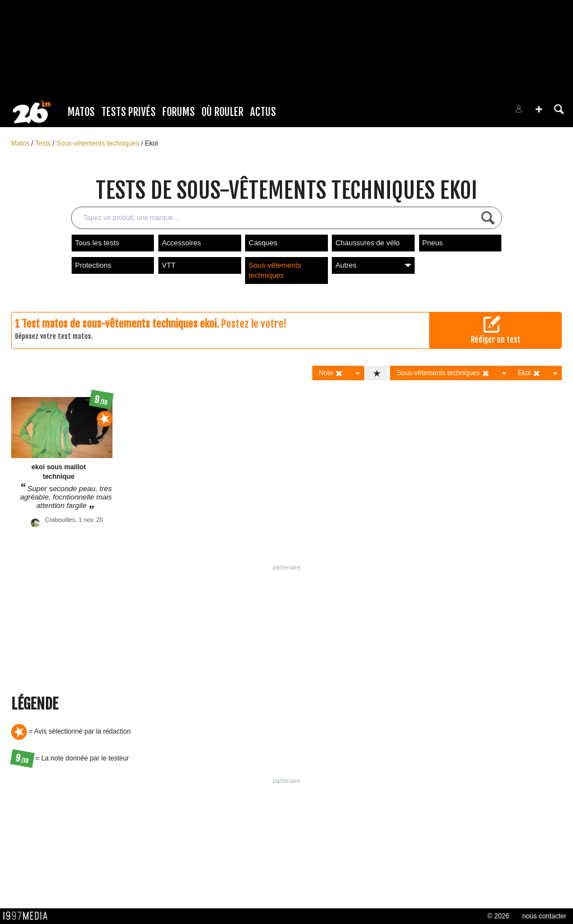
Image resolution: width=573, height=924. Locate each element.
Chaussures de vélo (367, 243)
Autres (373, 265)
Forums (179, 112)
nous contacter (544, 916)
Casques (263, 243)
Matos (81, 112)
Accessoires (181, 243)
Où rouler (222, 112)
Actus (263, 112)
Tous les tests (97, 243)
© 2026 (498, 916)
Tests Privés (128, 112)
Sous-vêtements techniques (99, 143)
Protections (93, 265)
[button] (539, 109)
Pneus (433, 243)
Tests (44, 143)
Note (331, 373)
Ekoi (151, 143)
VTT (169, 265)
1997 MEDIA (29, 916)
